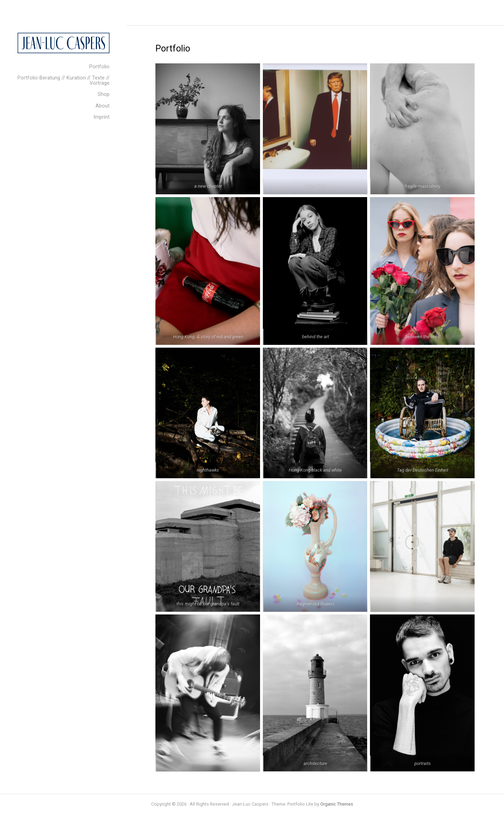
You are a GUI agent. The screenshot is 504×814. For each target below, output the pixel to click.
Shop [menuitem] (104, 94)
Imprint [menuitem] (101, 117)
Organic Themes (337, 804)
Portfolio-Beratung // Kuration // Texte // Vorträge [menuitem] (64, 80)
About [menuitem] (103, 106)
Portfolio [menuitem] (99, 67)
